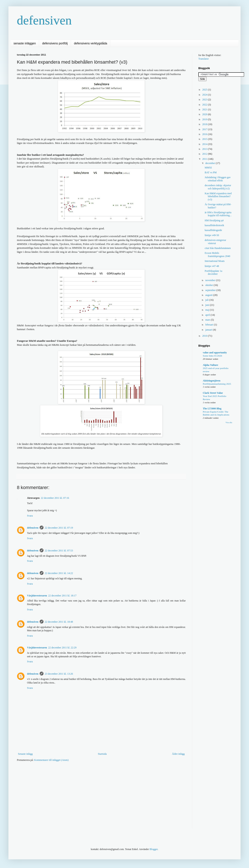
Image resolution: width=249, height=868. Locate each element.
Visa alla (229, 422)
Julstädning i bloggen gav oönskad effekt (218, 179)
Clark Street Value (213, 393)
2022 (205, 105)
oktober (210, 285)
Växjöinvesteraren (37, 596)
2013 (205, 149)
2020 (205, 114)
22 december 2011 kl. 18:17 (62, 596)
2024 (205, 95)
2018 (205, 124)
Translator (204, 59)
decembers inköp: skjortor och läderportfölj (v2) (218, 187)
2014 (205, 144)
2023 (205, 100)
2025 (205, 90)
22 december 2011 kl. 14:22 (59, 573)
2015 (205, 139)
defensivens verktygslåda (91, 43)
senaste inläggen (25, 43)
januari (209, 330)
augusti (209, 295)
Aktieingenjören (212, 381)
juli (207, 300)
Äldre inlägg (178, 754)
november (211, 280)
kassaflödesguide (213, 230)
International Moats (215, 261)
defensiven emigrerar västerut (215, 242)
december (211, 163)
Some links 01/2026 (212, 356)
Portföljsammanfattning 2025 (217, 384)
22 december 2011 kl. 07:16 (55, 498)
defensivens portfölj (55, 43)
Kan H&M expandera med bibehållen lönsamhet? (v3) (218, 196)
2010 (205, 336)
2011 (205, 159)
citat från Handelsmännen (218, 248)
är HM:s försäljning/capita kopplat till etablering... (218, 214)
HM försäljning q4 (214, 220)
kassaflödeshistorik (214, 225)
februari (210, 325)
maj (208, 310)
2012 (205, 154)
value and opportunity (215, 353)
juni (208, 305)
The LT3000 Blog (212, 409)
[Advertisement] (69, 798)
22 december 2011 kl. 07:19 (59, 528)
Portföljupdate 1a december (213, 272)
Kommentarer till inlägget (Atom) (51, 760)
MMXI (208, 168)
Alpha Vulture (210, 365)
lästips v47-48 (212, 266)
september (211, 290)
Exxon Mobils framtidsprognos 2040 (217, 254)
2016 (205, 134)
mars (208, 320)
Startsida (102, 754)
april (208, 315)
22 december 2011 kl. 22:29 (62, 648)
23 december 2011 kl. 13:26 (59, 674)
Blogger (154, 849)
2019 (205, 119)
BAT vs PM (211, 172)
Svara (30, 516)
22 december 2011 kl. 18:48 (59, 622)
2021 (205, 109)
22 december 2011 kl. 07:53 (59, 551)
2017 (205, 129)
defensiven (44, 20)
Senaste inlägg (25, 754)
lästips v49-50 (212, 235)
